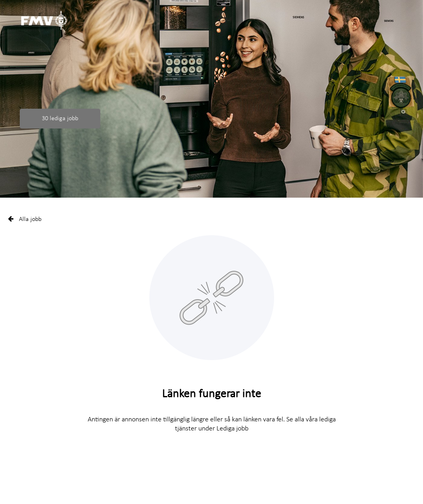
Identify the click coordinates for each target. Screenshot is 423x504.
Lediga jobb (232, 429)
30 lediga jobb (60, 119)
